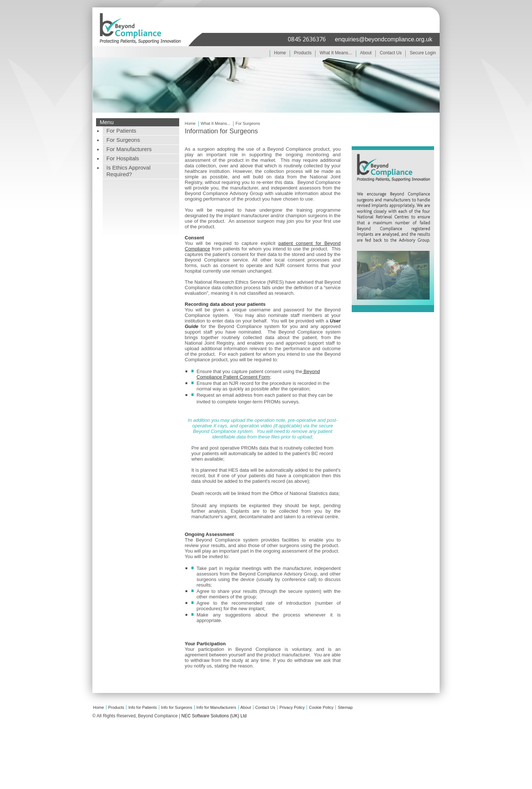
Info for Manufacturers (216, 707)
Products (303, 53)
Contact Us (391, 53)
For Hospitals (123, 158)
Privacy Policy (292, 707)
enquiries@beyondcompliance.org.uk (383, 39)
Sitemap (345, 707)
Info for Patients (142, 707)
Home (280, 53)
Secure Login (423, 53)
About (366, 53)
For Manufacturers (129, 149)
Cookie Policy (321, 707)
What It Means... (336, 53)
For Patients (121, 131)
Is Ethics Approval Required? (128, 171)
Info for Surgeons (177, 707)
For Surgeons (123, 140)
